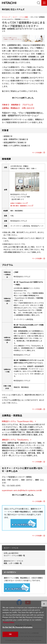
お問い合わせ (27, 108)
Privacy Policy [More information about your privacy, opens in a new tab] (9, 622)
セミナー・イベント (11, 548)
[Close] (44, 604)
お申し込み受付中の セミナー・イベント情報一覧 (14, 554)
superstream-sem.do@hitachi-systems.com (21, 490)
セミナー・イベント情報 (20, 17)
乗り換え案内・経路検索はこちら (21, 206)
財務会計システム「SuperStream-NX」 (18, 421)
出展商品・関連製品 (10, 108)
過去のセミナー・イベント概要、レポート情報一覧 (14, 562)
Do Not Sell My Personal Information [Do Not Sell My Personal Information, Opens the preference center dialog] (18, 627)
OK (10, 634)
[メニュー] (44, 3)
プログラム (27, 105)
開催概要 (15, 105)
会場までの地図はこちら (18, 203)
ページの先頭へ (37, 153)
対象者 (5, 105)
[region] (23, 622)
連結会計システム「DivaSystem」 (16, 440)
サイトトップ (6, 17)
